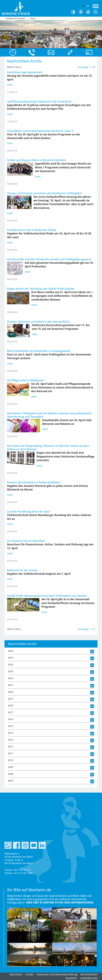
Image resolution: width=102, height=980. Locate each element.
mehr (10, 85)
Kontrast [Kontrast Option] (74, 12)
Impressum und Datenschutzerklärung (57, 974)
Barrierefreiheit (89, 974)
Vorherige (83, 67)
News (33, 19)
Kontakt (29, 974)
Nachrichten (16, 974)
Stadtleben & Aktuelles (15, 19)
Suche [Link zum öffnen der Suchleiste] (96, 12)
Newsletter (71, 978)
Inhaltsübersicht (89, 978)
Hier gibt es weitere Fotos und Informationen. (60, 903)
